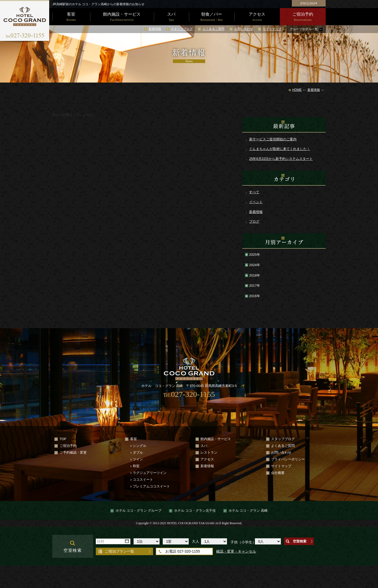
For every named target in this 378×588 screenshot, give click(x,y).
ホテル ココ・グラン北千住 (195, 511)
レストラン (209, 452)
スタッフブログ (182, 29)
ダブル (138, 452)
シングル (140, 446)
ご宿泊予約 (68, 446)
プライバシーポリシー (288, 459)
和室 (136, 466)
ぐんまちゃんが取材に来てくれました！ (280, 149)
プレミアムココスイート (151, 486)
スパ (204, 446)
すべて (254, 192)
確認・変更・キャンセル (236, 551)
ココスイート (143, 480)
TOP (63, 439)
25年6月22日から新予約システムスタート (281, 159)
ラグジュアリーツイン (150, 473)
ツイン (138, 459)
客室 (134, 439)
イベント (256, 202)
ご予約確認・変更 (73, 452)
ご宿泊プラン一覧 (119, 551)
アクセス (207, 459)
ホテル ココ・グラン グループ (138, 511)
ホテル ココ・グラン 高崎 (248, 511)
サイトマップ (272, 29)
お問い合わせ (244, 29)
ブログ (254, 221)
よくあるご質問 (213, 29)
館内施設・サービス (216, 439)
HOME (297, 90)
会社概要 (278, 473)
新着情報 (155, 29)
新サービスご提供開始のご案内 (273, 139)
